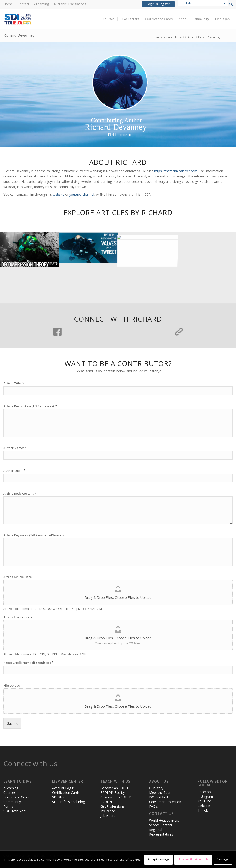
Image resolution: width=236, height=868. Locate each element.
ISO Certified (158, 797)
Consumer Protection (165, 802)
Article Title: (14, 383)
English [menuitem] (186, 3)
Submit (12, 723)
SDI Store (59, 797)
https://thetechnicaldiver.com (176, 171)
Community (12, 802)
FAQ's (153, 806)
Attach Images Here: (18, 617)
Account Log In (63, 788)
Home (8, 4)
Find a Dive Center (17, 797)
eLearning (41, 4)
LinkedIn (204, 806)
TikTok (203, 810)
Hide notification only (193, 859)
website (59, 194)
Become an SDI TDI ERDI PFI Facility (115, 790)
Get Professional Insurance (113, 809)
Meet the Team (161, 793)
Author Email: (14, 471)
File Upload (12, 686)
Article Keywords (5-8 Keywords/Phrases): (34, 535)
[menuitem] (9, 4)
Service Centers (161, 825)
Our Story (156, 788)
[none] (203, 3)
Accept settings (158, 859)
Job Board (108, 816)
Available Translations (70, 4)
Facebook (205, 792)
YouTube (204, 801)
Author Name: (15, 448)
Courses (10, 793)
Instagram (205, 796)
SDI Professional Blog (68, 802)
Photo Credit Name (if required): (28, 663)
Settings (223, 859)
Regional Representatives (161, 832)
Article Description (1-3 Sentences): (30, 406)
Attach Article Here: (18, 577)
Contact (23, 4)
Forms (8, 806)
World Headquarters (164, 820)
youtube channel (82, 194)
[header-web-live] (55, 19)
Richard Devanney (19, 35)
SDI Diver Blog (14, 811)
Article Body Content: (20, 494)
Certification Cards (66, 793)
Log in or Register (158, 4)
